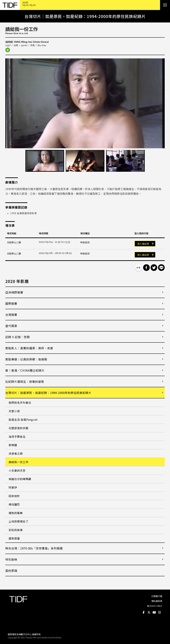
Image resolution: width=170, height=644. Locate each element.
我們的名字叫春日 (20, 403)
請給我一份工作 (19, 462)
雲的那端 (11, 571)
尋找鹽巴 (14, 504)
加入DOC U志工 (155, 606)
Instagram (160, 613)
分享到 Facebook (146, 268)
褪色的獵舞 (16, 513)
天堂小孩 (14, 411)
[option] (85, 103)
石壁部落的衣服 (19, 428)
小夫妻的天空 (17, 470)
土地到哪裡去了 (19, 521)
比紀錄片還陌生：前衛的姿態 (25, 381)
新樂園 (13, 445)
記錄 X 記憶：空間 (18, 337)
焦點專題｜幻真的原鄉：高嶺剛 (26, 359)
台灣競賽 (11, 315)
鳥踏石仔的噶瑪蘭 (20, 479)
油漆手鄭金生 (17, 436)
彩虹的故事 (16, 530)
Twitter (149, 613)
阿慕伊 (13, 487)
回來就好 (14, 496)
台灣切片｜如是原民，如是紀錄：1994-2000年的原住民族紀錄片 (48, 393)
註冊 (147, 244)
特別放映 (11, 559)
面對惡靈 (14, 538)
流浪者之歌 (16, 453)
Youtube (154, 613)
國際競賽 (11, 303)
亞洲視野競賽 (14, 292)
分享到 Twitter (154, 268)
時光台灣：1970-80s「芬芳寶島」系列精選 (34, 548)
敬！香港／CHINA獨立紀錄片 (25, 370)
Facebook (144, 613)
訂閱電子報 (157, 596)
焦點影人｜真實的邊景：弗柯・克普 (29, 348)
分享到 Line (161, 268)
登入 (140, 244)
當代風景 (11, 326)
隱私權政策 (157, 601)
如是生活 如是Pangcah (23, 420)
